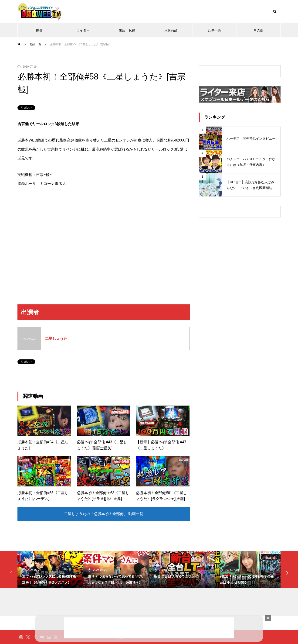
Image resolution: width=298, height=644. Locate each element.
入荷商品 (171, 30)
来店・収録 (127, 30)
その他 (258, 30)
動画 (39, 30)
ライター (83, 30)
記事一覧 (215, 30)
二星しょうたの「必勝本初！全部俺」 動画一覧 (104, 514)
